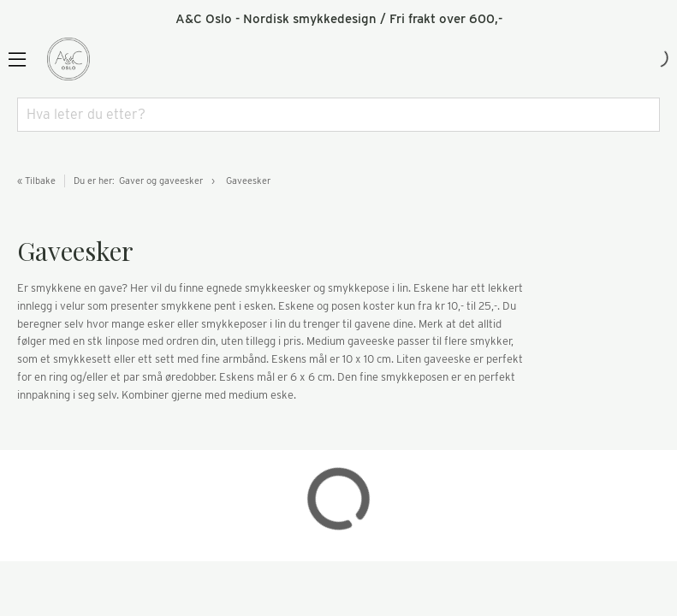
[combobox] (338, 115)
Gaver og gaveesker (161, 181)
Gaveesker (248, 181)
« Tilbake (36, 181)
